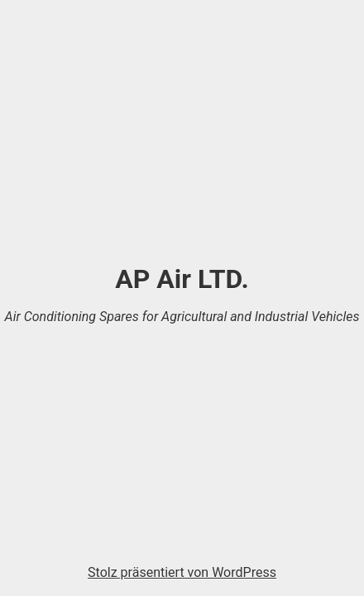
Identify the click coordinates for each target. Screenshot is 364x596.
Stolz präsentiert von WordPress (182, 572)
